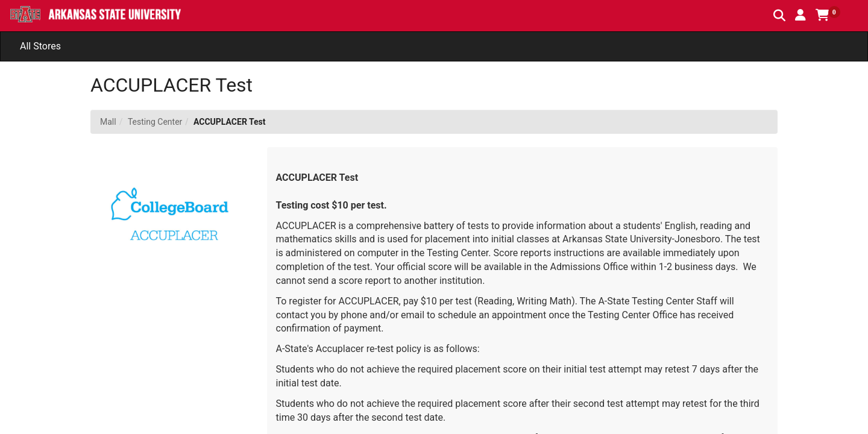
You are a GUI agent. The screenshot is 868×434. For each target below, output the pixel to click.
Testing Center (155, 122)
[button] (800, 15)
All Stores (40, 46)
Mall (108, 122)
